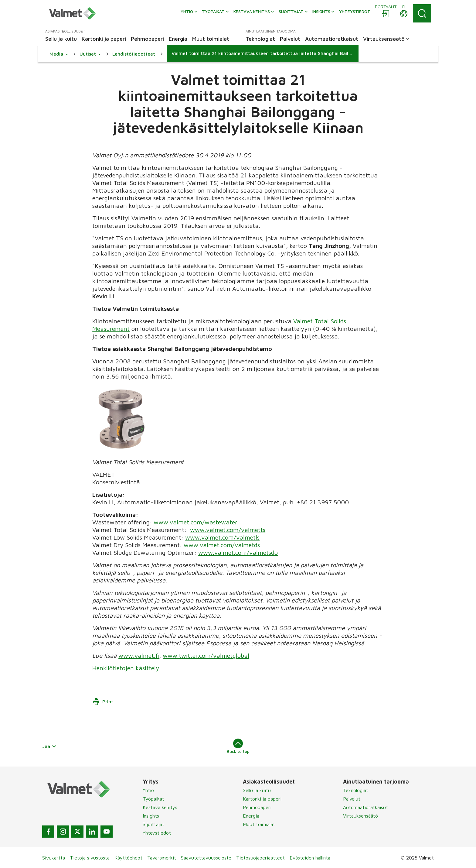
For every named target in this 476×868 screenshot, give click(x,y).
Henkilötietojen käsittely (126, 668)
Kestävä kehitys (160, 807)
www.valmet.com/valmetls (222, 537)
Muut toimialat (259, 824)
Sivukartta (54, 858)
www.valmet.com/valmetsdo (238, 552)
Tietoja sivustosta (90, 858)
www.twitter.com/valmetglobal (206, 655)
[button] (59, 54)
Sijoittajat (153, 824)
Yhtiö (148, 790)
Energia (251, 816)
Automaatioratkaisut (365, 807)
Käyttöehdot (128, 858)
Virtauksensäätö (360, 816)
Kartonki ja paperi (262, 799)
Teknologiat (356, 790)
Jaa (49, 746)
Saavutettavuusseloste (206, 858)
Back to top (238, 746)
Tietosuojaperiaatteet (260, 858)
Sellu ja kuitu (257, 790)
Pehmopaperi (257, 807)
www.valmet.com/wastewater (195, 522)
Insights (151, 816)
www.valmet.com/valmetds (222, 545)
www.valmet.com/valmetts (228, 530)
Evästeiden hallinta (310, 858)
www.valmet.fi (139, 655)
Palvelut (352, 799)
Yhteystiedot (157, 833)
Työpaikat (153, 799)
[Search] (422, 13)
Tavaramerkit (162, 858)
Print (103, 702)
